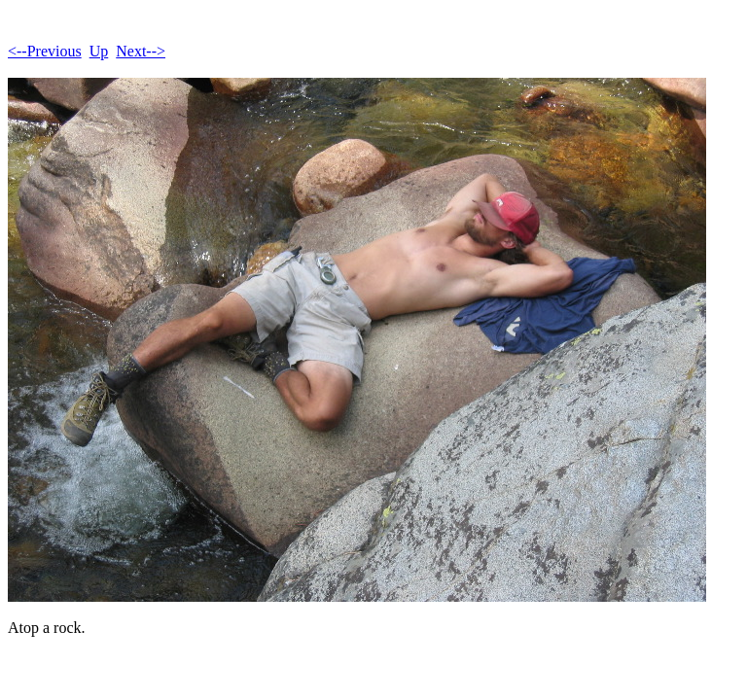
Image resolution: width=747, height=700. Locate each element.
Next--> (141, 51)
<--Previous (45, 51)
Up (99, 51)
